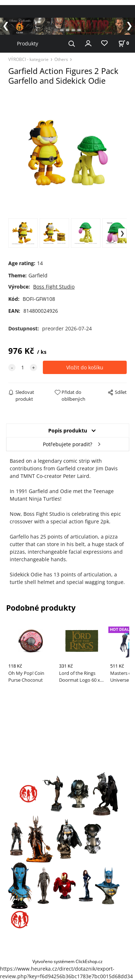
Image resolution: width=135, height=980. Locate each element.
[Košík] (123, 43)
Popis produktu (68, 430)
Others (61, 59)
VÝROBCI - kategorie (28, 59)
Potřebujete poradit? (67, 444)
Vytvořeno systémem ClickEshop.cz (67, 961)
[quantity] (23, 367)
